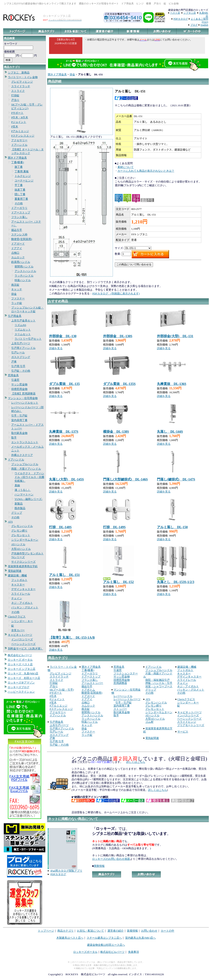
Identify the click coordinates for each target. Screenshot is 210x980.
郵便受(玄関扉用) (22, 239)
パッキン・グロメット (25, 607)
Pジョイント (19, 122)
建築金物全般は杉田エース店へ (106, 945)
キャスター (18, 585)
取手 (14, 438)
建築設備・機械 (17, 575)
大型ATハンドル (21, 549)
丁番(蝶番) (18, 162)
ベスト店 (175, 13)
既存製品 (20, 508)
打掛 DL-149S (114, 527)
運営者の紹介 (116, 931)
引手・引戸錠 (19, 416)
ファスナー (18, 298)
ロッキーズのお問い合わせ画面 (111, 859)
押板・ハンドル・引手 (159, 683)
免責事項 (133, 952)
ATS (10, 522)
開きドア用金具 (17, 158)
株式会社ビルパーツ (20, 655)
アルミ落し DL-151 (64, 575)
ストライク (18, 91)
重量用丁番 (21, 199)
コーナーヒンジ (24, 181)
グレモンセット (21, 535)
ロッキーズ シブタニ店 (22, 669)
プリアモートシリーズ (191, 725)
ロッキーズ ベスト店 (20, 664)
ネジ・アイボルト (22, 603)
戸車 (14, 362)
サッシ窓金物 (19, 384)
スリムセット (23, 334)
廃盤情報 (99, 866)
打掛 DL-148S (60, 527)
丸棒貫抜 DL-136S (172, 384)
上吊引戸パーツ (21, 343)
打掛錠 (15, 95)
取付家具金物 (19, 433)
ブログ (194, 25)
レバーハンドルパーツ (127, 699)
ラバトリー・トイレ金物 (23, 77)
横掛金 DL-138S (116, 432)
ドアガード (18, 244)
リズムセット (23, 330)
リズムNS (20, 325)
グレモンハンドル (22, 526)
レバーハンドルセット (25, 403)
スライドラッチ (21, 86)
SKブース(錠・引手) (62, 690)
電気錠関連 (15, 571)
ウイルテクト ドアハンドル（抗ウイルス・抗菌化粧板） (29, 477)
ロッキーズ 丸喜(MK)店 (23, 673)
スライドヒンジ (187, 722)
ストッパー (120, 709)
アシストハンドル (25, 271)
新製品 (19, 504)
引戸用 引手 (18, 366)
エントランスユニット (25, 442)
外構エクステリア (22, 455)
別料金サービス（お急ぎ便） (25, 649)
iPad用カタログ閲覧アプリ (66, 871)
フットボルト (19, 580)
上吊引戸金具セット (23, 320)
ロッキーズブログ (19, 687)
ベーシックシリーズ (23, 644)
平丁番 (19, 185)
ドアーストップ (21, 213)
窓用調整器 (120, 683)
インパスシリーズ (22, 639)
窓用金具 (13, 375)
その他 (19, 203)
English (204, 25)
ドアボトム (88, 690)
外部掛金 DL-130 (63, 336)
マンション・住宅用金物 (23, 398)
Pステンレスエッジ (23, 136)
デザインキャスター (23, 589)
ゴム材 (149, 722)
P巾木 (53, 696)
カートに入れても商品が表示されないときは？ (146, 171)
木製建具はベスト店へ (70, 938)
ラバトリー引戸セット (28, 339)
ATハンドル (18, 544)
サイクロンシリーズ (23, 562)
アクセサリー (19, 140)
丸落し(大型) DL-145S (66, 479)
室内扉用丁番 (19, 420)
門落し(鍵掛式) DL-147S (176, 479)
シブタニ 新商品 (19, 73)
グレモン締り (19, 531)
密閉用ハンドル (24, 266)
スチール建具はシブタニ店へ (104, 938)
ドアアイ (17, 248)
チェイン (17, 598)
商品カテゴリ (65, 931)
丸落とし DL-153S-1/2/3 (176, 582)
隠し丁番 (20, 194)
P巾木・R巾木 (20, 117)
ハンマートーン (24, 494)
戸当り (15, 100)
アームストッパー (92, 683)
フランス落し (19, 217)
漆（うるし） (23, 490)
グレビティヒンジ (22, 82)
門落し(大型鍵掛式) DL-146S (125, 479)
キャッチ (17, 289)
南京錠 (15, 285)
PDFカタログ (181, 19)
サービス (183, 732)
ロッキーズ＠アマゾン (21, 683)
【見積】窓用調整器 (23, 394)
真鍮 (17, 485)
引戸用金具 (15, 316)
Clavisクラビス (17, 617)
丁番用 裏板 (22, 171)
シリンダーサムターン (25, 540)
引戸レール (18, 352)
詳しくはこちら (136, 762)
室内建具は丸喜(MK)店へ (140, 938)
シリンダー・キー (22, 621)
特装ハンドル (23, 280)
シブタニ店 (190, 13)
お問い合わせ (149, 931)
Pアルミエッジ (20, 131)
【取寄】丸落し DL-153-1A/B (72, 638)
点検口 (15, 253)
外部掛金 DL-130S (118, 336)
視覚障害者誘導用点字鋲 (23, 566)
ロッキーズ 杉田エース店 (24, 678)
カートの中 (167, 931)
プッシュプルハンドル (25, 464)
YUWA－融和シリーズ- (28, 499)
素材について (126, 167)
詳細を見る (56, 348)
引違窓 (15, 380)
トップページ (46, 931)
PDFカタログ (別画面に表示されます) (116, 293)
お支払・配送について (90, 931)
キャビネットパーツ (20, 635)
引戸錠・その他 (21, 371)
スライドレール (21, 594)
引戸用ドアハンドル (23, 348)
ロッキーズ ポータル (20, 660)
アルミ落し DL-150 (172, 527)
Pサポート (17, 113)
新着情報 (132, 931)
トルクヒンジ (23, 176)
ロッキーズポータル (85, 952)
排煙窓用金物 (19, 389)
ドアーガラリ (19, 208)
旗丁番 (19, 167)
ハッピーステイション (21, 692)
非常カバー (18, 630)
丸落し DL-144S (170, 432)
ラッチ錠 (17, 303)
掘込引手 (17, 230)
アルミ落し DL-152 (119, 582)
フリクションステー (126, 673)
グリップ (17, 513)
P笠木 (15, 127)
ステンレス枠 (19, 235)
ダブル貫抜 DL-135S (119, 384)
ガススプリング (21, 357)
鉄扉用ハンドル (21, 262)
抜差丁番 (20, 190)
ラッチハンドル (24, 276)
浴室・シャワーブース (159, 686)
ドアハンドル (19, 145)
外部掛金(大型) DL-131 (175, 336)
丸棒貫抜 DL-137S (64, 432)
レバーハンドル (123, 696)
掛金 (14, 294)
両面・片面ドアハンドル (26, 469)
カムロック (18, 257)
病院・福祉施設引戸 (157, 680)
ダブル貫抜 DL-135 (64, 384)
